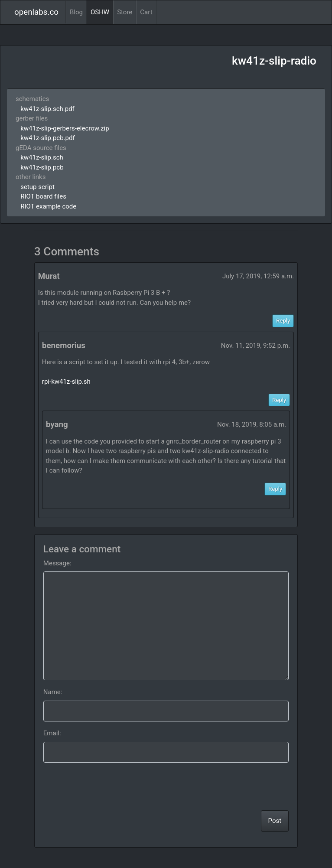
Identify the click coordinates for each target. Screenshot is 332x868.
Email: (52, 733)
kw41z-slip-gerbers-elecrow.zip (65, 128)
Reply (283, 321)
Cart (146, 12)
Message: (57, 563)
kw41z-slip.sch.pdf (47, 109)
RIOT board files (43, 196)
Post (275, 821)
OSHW (100, 12)
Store (125, 12)
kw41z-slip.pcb (42, 167)
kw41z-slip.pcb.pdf (48, 138)
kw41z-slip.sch (42, 157)
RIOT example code (48, 206)
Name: (53, 692)
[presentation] (223, 786)
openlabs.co (36, 12)
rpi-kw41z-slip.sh (66, 382)
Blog (76, 12)
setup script (37, 187)
